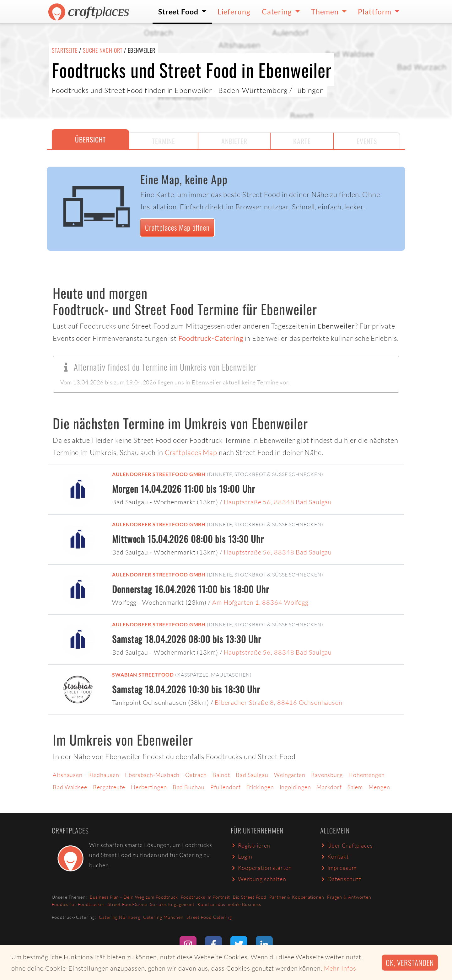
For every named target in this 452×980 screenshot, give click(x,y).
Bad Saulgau (252, 775)
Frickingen (260, 787)
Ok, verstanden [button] (410, 963)
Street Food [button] (179, 12)
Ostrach (196, 775)
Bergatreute (109, 787)
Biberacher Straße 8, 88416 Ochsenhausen (279, 702)
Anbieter (234, 141)
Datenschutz (341, 879)
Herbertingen (149, 787)
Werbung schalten (258, 879)
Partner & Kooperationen (297, 897)
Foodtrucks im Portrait (205, 897)
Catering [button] (278, 12)
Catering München (163, 917)
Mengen (379, 787)
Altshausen (68, 775)
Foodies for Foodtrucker (78, 904)
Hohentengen (367, 775)
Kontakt (334, 856)
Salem (355, 787)
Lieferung (234, 12)
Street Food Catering (209, 917)
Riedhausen (104, 775)
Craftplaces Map (191, 452)
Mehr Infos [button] (340, 968)
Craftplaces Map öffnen (177, 227)
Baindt (221, 775)
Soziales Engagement (172, 904)
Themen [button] (326, 12)
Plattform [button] (375, 12)
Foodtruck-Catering (211, 338)
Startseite (65, 50)
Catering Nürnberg (120, 917)
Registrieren (250, 845)
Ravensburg (327, 775)
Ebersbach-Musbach (152, 775)
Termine (164, 141)
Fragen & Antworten (349, 897)
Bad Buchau (189, 787)
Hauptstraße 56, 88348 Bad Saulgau (278, 502)
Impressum (338, 868)
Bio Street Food (250, 897)
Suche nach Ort (103, 50)
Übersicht (90, 139)
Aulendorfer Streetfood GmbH (159, 474)
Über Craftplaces (347, 845)
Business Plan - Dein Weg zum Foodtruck (134, 897)
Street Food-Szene (127, 904)
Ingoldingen (295, 787)
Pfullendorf (226, 787)
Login (242, 856)
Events (367, 141)
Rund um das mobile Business (229, 904)
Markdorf (329, 787)
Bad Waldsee (70, 787)
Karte (302, 141)
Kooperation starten (261, 868)
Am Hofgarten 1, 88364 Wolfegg (260, 602)
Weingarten (290, 775)
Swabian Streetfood (143, 675)
